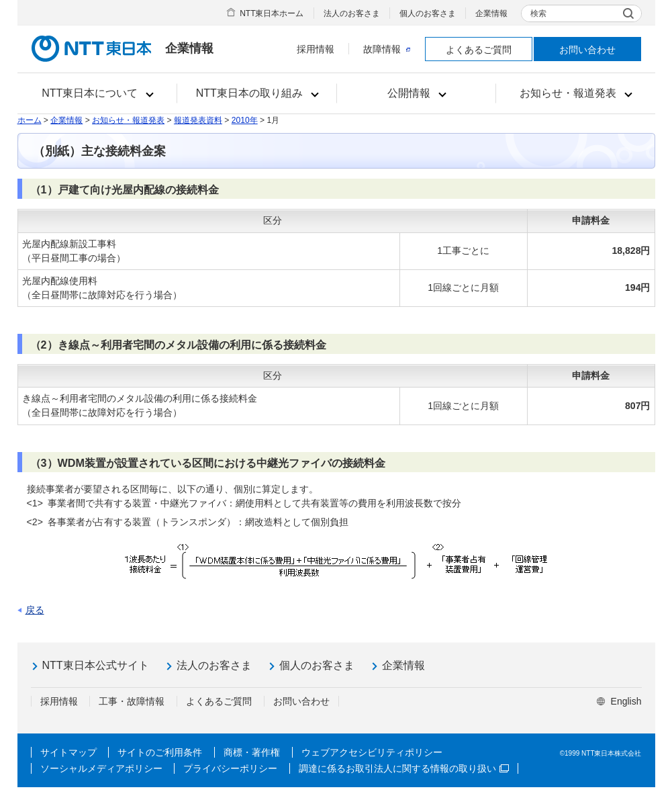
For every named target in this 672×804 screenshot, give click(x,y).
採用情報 (316, 49)
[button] (98, 93)
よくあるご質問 (479, 50)
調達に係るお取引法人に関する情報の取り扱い (404, 768)
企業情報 (491, 13)
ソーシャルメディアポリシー (101, 768)
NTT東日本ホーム (272, 13)
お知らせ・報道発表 (128, 120)
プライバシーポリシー (230, 768)
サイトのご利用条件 (160, 752)
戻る (35, 610)
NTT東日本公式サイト (96, 665)
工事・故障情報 (132, 701)
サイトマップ (68, 752)
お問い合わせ (587, 50)
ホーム (30, 120)
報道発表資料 (198, 120)
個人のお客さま (428, 13)
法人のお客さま (352, 13)
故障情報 (387, 49)
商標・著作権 (252, 752)
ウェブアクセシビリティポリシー (372, 752)
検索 (538, 13)
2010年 (245, 120)
